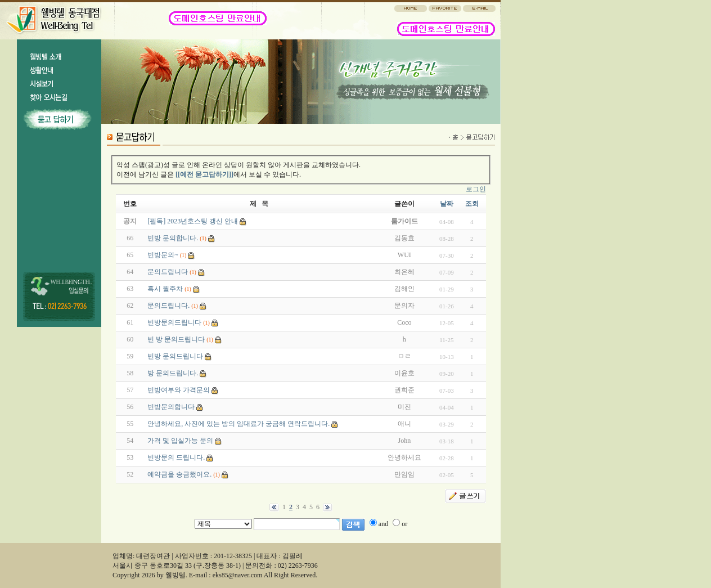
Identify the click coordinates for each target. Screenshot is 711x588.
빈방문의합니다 (171, 407)
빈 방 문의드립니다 (176, 339)
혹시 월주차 (165, 289)
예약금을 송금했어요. (179, 474)
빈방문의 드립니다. (176, 457)
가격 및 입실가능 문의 (180, 441)
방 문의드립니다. (173, 373)
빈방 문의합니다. (173, 238)
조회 (472, 204)
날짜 (447, 204)
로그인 (476, 189)
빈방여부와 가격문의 (179, 390)
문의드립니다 (168, 272)
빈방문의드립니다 (174, 322)
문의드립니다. (168, 306)
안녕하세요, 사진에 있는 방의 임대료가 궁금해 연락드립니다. (238, 424)
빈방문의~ (163, 255)
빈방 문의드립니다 (175, 356)
